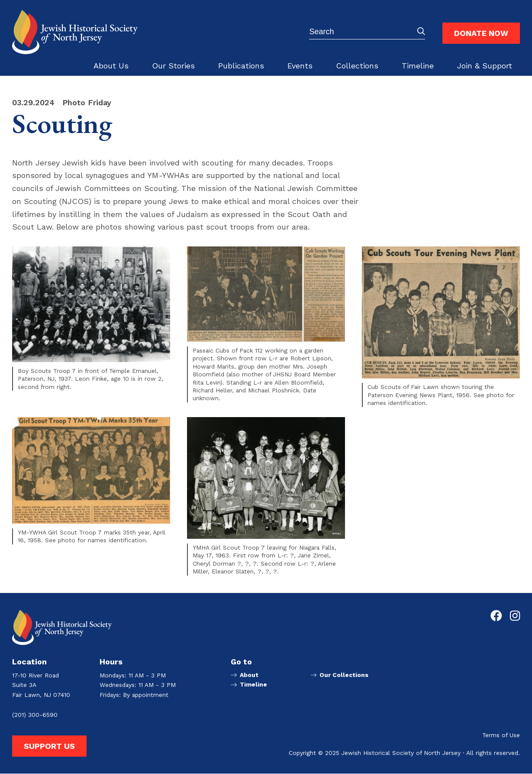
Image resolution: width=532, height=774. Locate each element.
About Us (111, 66)
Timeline (418, 66)
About (249, 675)
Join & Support (485, 66)
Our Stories (173, 66)
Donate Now (481, 33)
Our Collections (344, 675)
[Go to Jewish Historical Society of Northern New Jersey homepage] (75, 32)
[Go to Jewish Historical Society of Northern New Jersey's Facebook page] (496, 616)
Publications (241, 66)
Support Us (49, 746)
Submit (421, 31)
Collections (357, 66)
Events (300, 66)
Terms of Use (501, 735)
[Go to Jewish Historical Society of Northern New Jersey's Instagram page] (515, 616)
